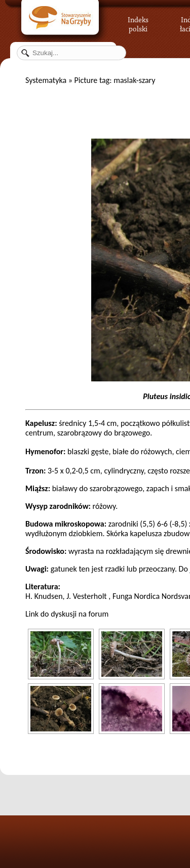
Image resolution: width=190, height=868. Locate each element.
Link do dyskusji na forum (67, 614)
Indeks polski (138, 23)
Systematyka (46, 80)
